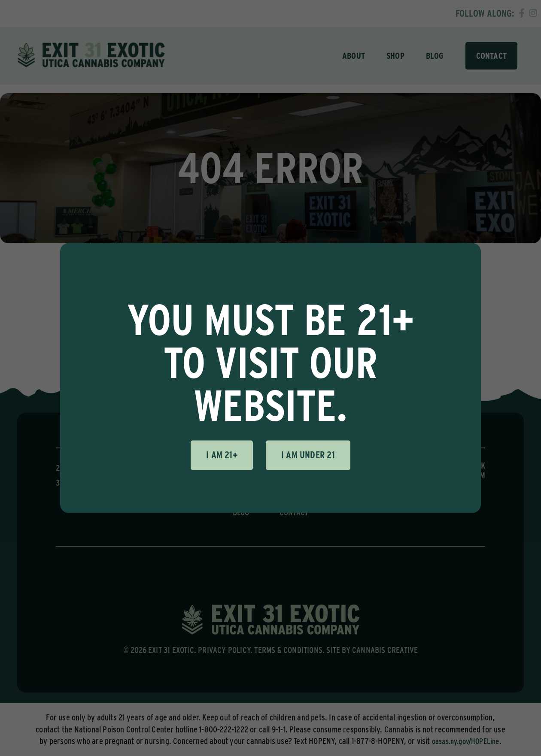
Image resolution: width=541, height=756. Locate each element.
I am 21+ (222, 455)
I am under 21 (308, 455)
